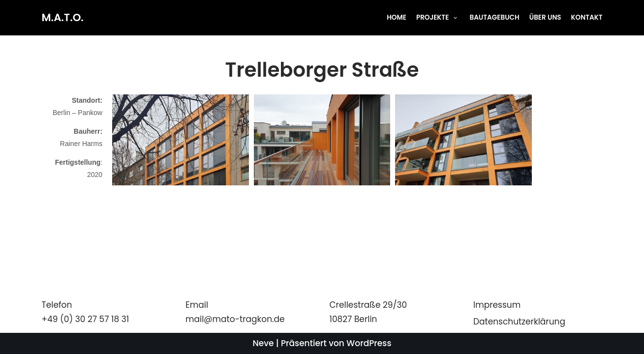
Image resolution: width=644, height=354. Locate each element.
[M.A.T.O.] (63, 18)
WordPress (369, 343)
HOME (396, 17)
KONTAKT (586, 17)
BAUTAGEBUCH (494, 17)
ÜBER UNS (545, 17)
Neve (263, 343)
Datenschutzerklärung (519, 322)
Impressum (497, 305)
